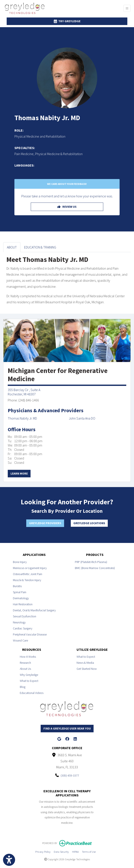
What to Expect (29, 681)
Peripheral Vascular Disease (30, 634)
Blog (23, 687)
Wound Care (20, 640)
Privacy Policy (43, 851)
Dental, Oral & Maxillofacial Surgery (34, 610)
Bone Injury (20, 562)
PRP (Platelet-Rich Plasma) (91, 562)
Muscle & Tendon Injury (27, 580)
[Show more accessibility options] (9, 860)
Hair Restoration (23, 604)
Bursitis (17, 586)
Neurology (19, 622)
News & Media (85, 663)
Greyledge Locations (89, 523)
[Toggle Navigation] (127, 8)
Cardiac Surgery (23, 628)
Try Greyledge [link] (67, 21)
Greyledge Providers (45, 523)
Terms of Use (89, 851)
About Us (25, 669)
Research (25, 663)
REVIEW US (67, 207)
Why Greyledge (29, 675)
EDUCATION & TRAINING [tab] (40, 247)
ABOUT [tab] (12, 247)
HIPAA (75, 851)
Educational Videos (32, 693)
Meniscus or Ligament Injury (30, 568)
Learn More (19, 473)
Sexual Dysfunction (25, 616)
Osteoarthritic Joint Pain (28, 574)
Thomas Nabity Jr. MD (22, 418)
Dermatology (21, 598)
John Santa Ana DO (82, 418)
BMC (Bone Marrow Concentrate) (95, 568)
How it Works (28, 657)
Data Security (61, 851)
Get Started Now (87, 669)
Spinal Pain (20, 592)
